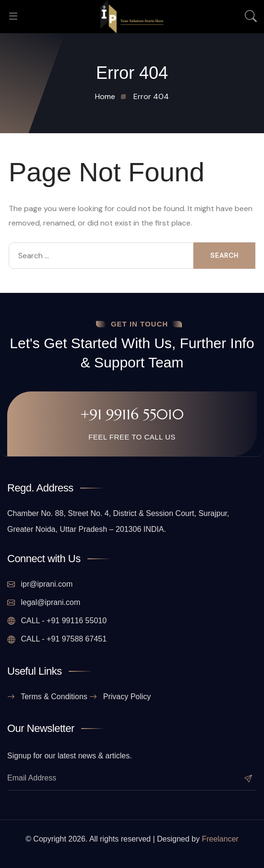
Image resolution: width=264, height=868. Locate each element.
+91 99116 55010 (132, 414)
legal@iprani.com (44, 603)
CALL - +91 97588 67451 (57, 639)
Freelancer (220, 839)
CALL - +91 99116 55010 (57, 621)
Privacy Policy (120, 697)
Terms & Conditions (47, 697)
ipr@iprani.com (40, 584)
